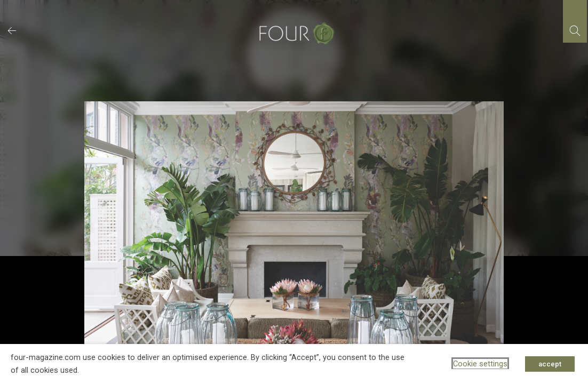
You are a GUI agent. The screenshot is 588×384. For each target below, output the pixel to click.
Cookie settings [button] (480, 364)
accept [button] (550, 364)
